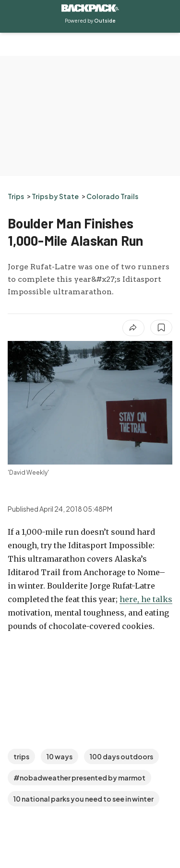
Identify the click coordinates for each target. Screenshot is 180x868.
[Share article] (133, 328)
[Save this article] (161, 327)
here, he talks (146, 599)
